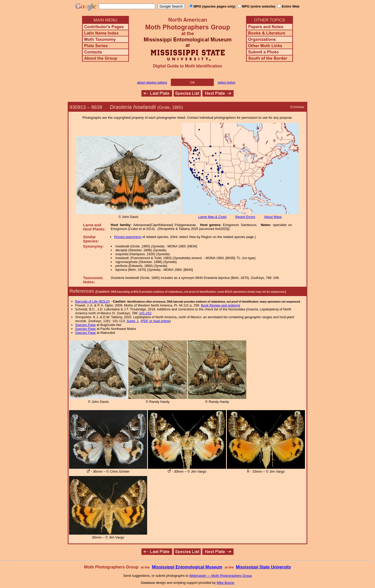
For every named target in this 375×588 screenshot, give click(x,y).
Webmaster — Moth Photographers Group (221, 576)
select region (227, 83)
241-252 (145, 313)
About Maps (273, 217)
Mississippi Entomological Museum (187, 567)
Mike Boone (226, 583)
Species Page (86, 325)
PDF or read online (156, 321)
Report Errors (245, 217)
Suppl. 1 (133, 321)
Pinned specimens (128, 237)
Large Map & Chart (213, 217)
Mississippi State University (264, 567)
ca (192, 82)
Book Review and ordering (221, 305)
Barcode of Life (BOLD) (93, 301)
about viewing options (152, 83)
